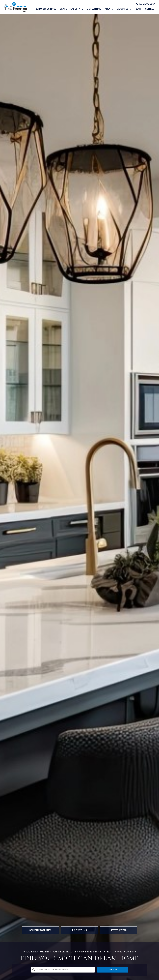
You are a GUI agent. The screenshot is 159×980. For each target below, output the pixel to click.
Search (113, 970)
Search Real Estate (71, 9)
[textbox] (64, 970)
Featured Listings (46, 9)
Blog (139, 9)
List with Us (94, 9)
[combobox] (63, 970)
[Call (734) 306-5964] (146, 4)
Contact (150, 9)
